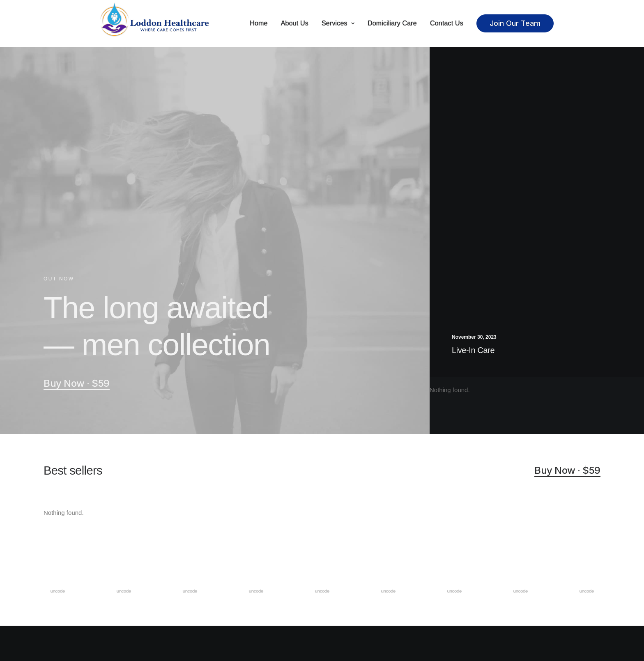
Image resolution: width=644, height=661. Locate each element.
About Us (295, 24)
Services (338, 24)
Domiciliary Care (392, 24)
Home (259, 24)
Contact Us (447, 24)
